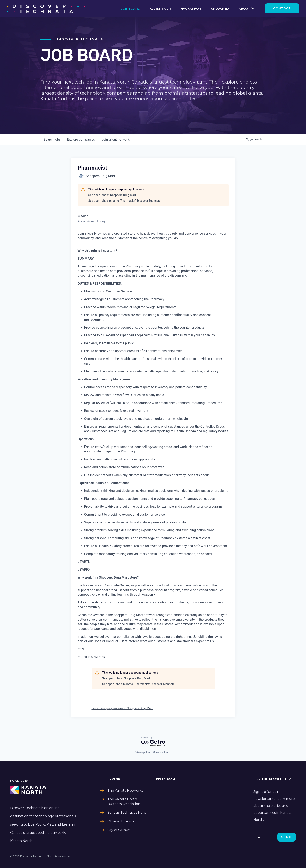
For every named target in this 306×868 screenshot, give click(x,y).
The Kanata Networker (126, 791)
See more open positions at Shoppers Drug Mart (122, 708)
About (244, 9)
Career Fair (160, 9)
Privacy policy (142, 752)
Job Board (131, 9)
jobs (52, 139)
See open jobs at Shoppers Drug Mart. (113, 195)
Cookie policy (161, 752)
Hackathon (191, 9)
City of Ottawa (119, 830)
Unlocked (220, 9)
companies (81, 139)
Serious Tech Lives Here (127, 812)
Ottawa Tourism (121, 821)
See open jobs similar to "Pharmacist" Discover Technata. (125, 201)
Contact (282, 8)
